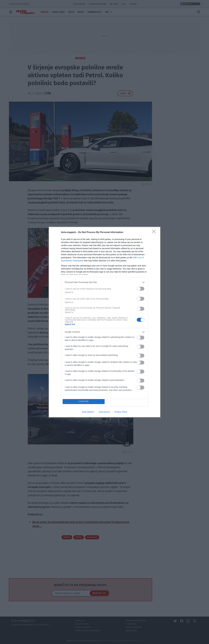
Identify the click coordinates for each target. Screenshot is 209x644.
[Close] (155, 232)
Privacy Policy (121, 412)
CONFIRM (84, 401)
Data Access (104, 412)
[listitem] (105, 282)
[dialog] (105, 322)
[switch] (141, 289)
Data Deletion (88, 412)
